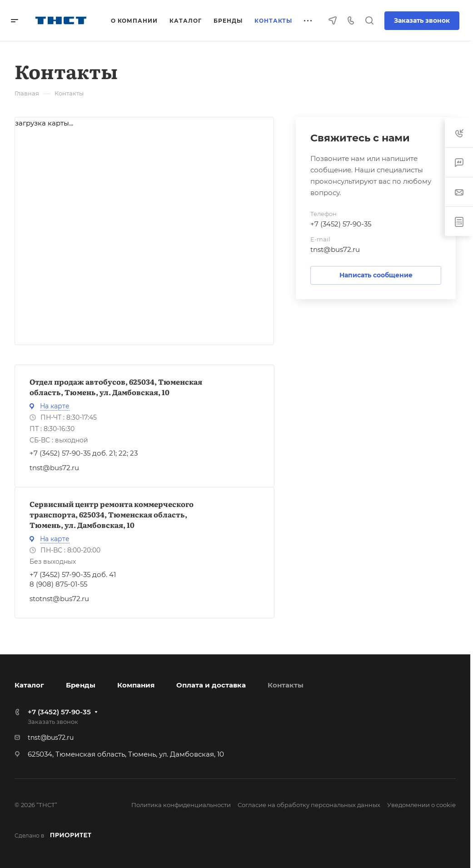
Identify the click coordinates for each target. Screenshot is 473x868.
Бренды (81, 685)
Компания (136, 685)
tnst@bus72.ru (54, 468)
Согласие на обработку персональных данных (309, 805)
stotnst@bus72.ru (59, 599)
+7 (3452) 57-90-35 (341, 224)
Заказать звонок (422, 20)
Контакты (286, 685)
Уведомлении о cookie (421, 805)
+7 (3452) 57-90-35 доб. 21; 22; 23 (84, 453)
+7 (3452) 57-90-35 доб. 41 (73, 574)
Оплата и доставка (211, 685)
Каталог (29, 685)
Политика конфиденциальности (181, 805)
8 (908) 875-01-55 (58, 584)
